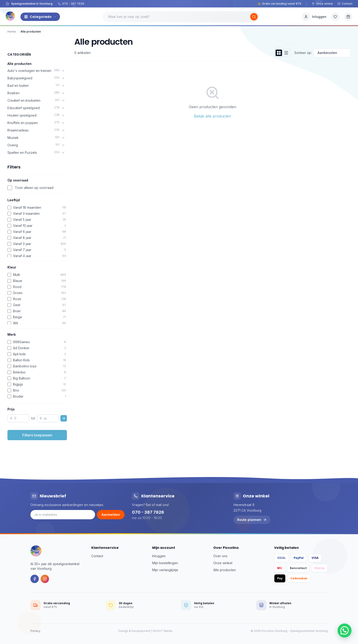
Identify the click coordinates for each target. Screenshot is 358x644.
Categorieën (40, 17)
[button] (345, 631)
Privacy (35, 631)
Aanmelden (111, 515)
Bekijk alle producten (212, 116)
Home (12, 32)
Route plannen (252, 520)
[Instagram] (45, 579)
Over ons (220, 556)
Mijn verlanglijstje (165, 570)
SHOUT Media (163, 631)
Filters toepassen (37, 435)
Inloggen (159, 556)
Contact (345, 4)
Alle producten (20, 64)
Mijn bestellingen (165, 563)
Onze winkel (322, 4)
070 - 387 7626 (71, 4)
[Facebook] (35, 579)
